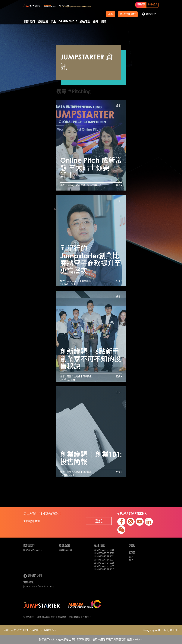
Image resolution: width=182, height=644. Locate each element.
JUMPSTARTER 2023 (104, 553)
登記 (99, 521)
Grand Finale (68, 22)
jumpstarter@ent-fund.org (39, 586)
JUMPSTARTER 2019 (104, 566)
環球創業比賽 (65, 550)
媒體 (103, 22)
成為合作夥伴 (128, 14)
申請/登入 (152, 5)
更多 (119, 185)
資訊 (95, 22)
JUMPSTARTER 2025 (104, 550)
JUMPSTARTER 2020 (104, 563)
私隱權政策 (75, 617)
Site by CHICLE (171, 630)
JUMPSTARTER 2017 (104, 569)
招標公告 (87, 617)
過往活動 (85, 22)
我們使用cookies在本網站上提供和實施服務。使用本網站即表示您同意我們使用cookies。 (91, 639)
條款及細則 (29, 617)
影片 (131, 557)
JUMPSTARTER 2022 (104, 556)
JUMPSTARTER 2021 (104, 559)
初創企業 (43, 22)
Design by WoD (151, 630)
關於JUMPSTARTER (33, 550)
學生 (53, 22)
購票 (111, 14)
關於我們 (30, 22)
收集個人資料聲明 (46, 617)
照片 (131, 560)
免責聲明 (62, 617)
